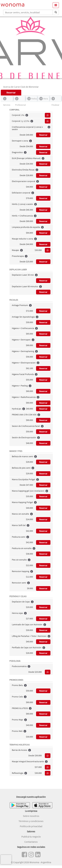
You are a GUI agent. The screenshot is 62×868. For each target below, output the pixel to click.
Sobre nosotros (31, 816)
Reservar (43, 135)
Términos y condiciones (31, 821)
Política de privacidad (31, 826)
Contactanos (31, 842)
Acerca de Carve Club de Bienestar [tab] (21, 87)
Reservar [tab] (11, 92)
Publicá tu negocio (31, 837)
